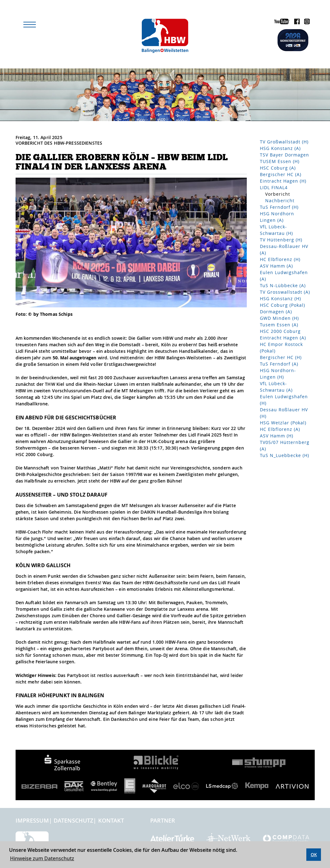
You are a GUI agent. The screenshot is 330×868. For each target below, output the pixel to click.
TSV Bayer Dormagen (285, 155)
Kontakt (111, 820)
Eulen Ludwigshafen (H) (284, 400)
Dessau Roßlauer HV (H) (284, 413)
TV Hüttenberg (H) (281, 240)
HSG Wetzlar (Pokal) (283, 423)
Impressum (32, 820)
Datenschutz (74, 820)
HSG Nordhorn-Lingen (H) (278, 374)
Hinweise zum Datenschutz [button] (42, 858)
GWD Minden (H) (279, 318)
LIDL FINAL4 (274, 187)
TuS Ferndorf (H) (279, 207)
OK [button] (314, 854)
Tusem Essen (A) (279, 325)
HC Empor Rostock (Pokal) (281, 348)
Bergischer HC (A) (281, 174)
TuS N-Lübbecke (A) (283, 285)
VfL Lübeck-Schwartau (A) (276, 387)
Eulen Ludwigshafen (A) (284, 276)
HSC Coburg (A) (278, 168)
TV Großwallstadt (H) (284, 142)
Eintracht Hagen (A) (283, 338)
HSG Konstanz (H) (280, 299)
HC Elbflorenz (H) (280, 259)
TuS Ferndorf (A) (279, 364)
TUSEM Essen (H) (280, 161)
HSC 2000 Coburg (280, 331)
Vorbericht (278, 194)
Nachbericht (280, 201)
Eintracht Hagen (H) (283, 181)
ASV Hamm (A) (276, 266)
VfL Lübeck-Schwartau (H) (276, 230)
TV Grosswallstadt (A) (285, 292)
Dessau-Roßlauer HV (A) (284, 250)
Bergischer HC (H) (281, 357)
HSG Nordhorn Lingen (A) (277, 217)
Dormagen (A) (276, 312)
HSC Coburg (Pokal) (282, 305)
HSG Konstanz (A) (280, 148)
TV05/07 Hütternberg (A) (285, 446)
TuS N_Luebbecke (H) (285, 455)
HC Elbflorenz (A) (280, 429)
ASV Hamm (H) (277, 436)
